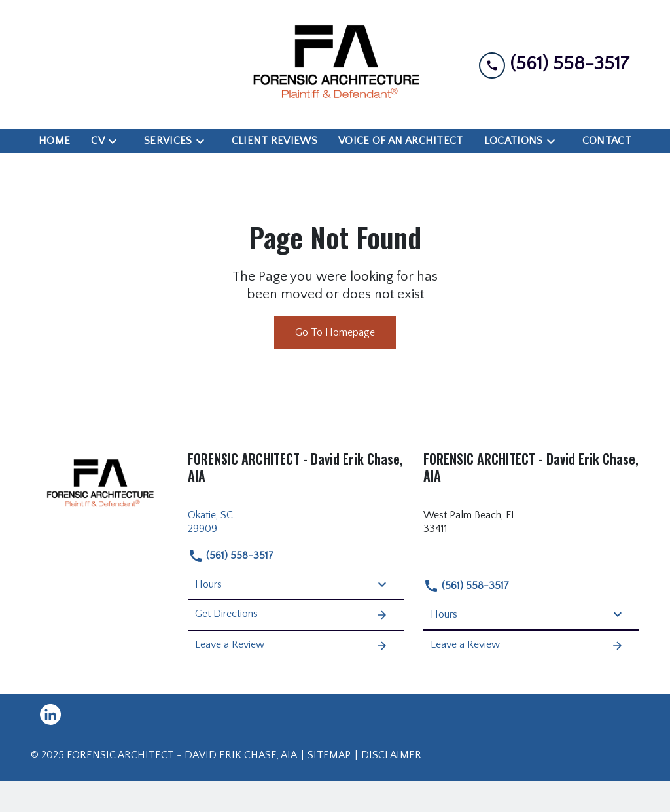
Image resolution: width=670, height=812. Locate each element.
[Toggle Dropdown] (116, 141)
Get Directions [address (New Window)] (291, 615)
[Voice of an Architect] (401, 141)
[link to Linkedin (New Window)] (50, 715)
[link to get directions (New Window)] (296, 522)
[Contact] (607, 141)
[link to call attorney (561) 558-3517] (554, 64)
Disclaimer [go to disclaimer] (391, 755)
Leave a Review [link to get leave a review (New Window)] (291, 646)
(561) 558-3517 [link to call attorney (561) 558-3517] (231, 556)
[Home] (54, 141)
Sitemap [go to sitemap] (329, 755)
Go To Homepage (335, 332)
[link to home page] (335, 64)
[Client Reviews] (274, 141)
